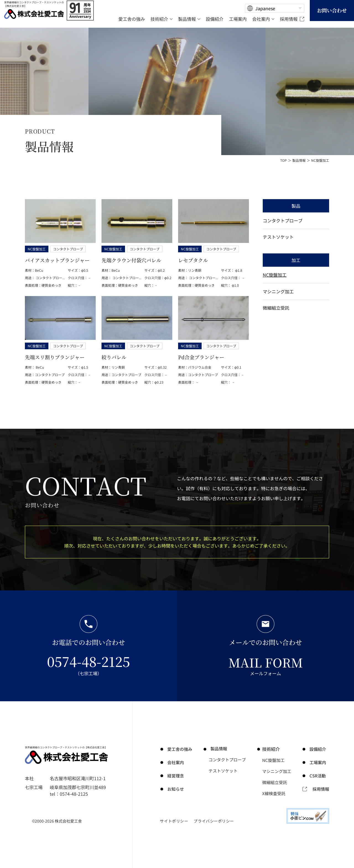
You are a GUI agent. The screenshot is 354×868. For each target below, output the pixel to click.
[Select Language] (275, 8)
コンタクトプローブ (283, 221)
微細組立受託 (276, 315)
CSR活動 (318, 775)
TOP (283, 160)
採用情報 (320, 789)
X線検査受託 (275, 793)
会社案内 (174, 762)
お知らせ (174, 789)
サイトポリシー (174, 821)
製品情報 (299, 160)
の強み (179, 749)
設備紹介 (319, 749)
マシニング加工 (278, 297)
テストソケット (278, 239)
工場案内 (319, 762)
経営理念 (174, 775)
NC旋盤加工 (275, 279)
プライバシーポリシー (214, 821)
